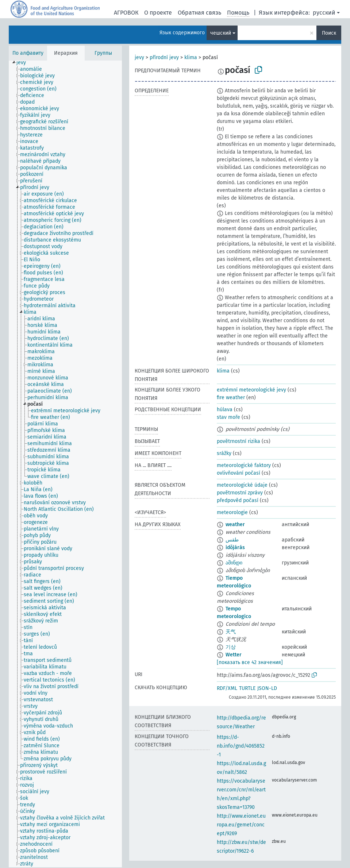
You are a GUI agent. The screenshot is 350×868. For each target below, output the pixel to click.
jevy (139, 57)
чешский (221, 33)
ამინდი (234, 563)
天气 (231, 632)
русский (324, 13)
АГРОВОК (126, 13)
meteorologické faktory (244, 465)
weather (235, 524)
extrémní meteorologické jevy (251, 390)
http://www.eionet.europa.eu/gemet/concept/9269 (241, 825)
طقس (232, 540)
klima (191, 57)
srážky (224, 453)
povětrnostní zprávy (240, 493)
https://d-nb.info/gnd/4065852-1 (241, 746)
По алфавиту (28, 53)
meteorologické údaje (242, 485)
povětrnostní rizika (239, 441)
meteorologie (232, 512)
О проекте (158, 13)
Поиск (329, 33)
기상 (231, 647)
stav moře (228, 417)
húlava (225, 410)
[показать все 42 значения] (250, 662)
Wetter (234, 655)
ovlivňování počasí (239, 473)
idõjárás (235, 547)
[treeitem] (24, 63)
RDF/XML (227, 688)
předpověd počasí (238, 500)
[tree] (65, 464)
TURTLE (247, 688)
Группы (103, 53)
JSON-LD (267, 688)
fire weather (231, 398)
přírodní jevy (164, 57)
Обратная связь (199, 13)
